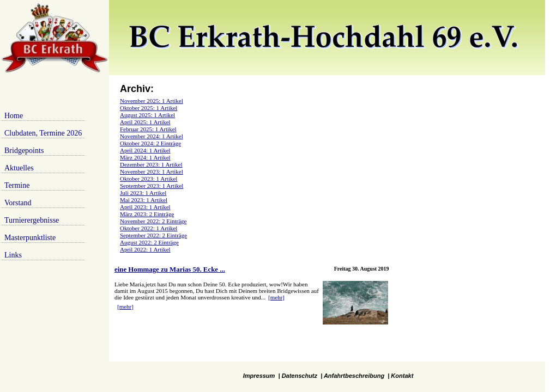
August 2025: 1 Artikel (147, 115)
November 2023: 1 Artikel (152, 171)
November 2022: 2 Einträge (153, 221)
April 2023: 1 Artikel (145, 207)
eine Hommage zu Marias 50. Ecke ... (170, 269)
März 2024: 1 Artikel (145, 157)
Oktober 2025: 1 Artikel (149, 108)
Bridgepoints (24, 151)
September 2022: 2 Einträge (153, 235)
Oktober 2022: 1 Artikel (149, 228)
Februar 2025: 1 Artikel (148, 129)
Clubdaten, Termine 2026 (43, 133)
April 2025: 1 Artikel (145, 122)
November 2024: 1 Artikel (152, 136)
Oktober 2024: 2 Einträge (150, 143)
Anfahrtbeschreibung (354, 376)
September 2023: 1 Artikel (152, 186)
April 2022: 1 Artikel (145, 249)
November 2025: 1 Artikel (152, 101)
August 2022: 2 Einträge (149, 242)
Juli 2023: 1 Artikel (143, 193)
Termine (17, 185)
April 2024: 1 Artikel (145, 150)
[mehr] (276, 297)
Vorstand (18, 203)
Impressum (259, 376)
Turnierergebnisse (32, 220)
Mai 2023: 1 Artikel (144, 200)
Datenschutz (300, 376)
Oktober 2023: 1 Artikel (149, 179)
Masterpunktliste (30, 238)
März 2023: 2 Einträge (147, 214)
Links (13, 255)
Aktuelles (19, 168)
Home (14, 116)
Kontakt (402, 376)
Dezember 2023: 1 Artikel (151, 164)
